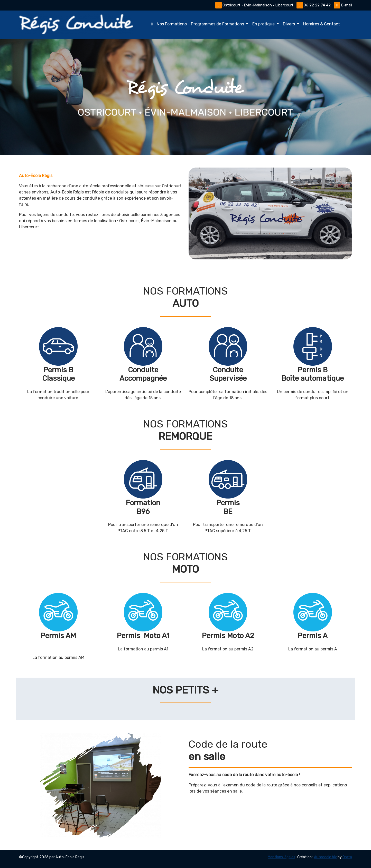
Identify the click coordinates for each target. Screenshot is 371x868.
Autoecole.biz (325, 857)
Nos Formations (168, 24)
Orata (347, 857)
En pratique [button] (264, 24)
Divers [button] (289, 24)
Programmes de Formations (218, 24)
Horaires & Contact (322, 24)
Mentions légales (281, 857)
